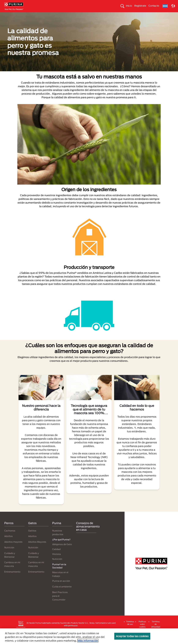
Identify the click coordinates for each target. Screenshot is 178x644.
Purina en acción (61, 592)
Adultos (9, 547)
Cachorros (10, 542)
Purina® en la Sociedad (95, 15)
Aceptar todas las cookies (132, 636)
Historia (57, 565)
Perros (14, 15)
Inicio (129, 6)
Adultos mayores (13, 553)
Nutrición (9, 558)
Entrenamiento (12, 583)
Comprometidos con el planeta (152, 15)
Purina (57, 534)
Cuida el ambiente (121, 15)
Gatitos (32, 542)
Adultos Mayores (37, 553)
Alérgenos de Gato (62, 555)
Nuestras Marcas (44, 15)
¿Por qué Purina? (89, 20)
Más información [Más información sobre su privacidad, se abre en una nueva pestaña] (88, 641)
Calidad (56, 560)
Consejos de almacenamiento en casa (88, 537)
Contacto (154, 6)
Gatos (26, 15)
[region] (89, 636)
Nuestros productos (68, 15)
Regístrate (140, 6)
